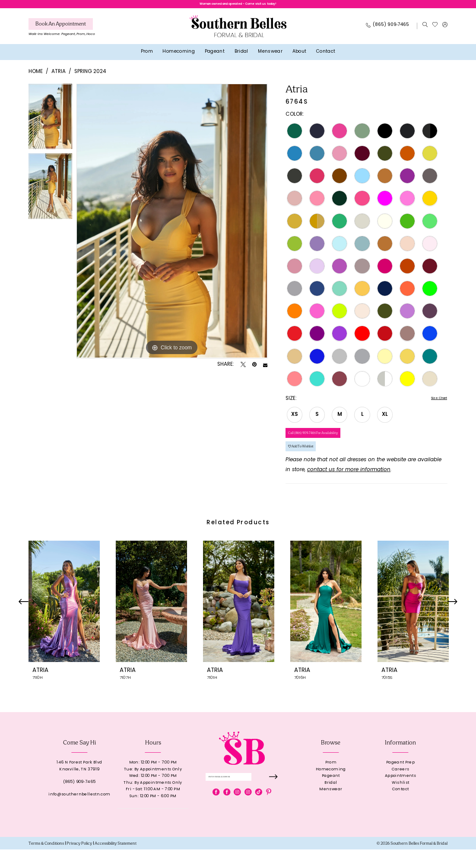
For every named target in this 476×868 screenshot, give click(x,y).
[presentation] (64, 620)
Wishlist (401, 801)
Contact (401, 808)
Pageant (331, 795)
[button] (445, 30)
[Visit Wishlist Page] (435, 30)
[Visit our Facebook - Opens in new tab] (216, 815)
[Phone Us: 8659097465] (388, 30)
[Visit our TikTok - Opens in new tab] (259, 815)
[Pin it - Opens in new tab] (254, 369)
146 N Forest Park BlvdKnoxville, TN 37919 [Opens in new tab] (79, 784)
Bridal (331, 801)
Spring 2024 (90, 76)
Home (36, 76)
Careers (401, 788)
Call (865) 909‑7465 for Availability (328, 443)
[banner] (238, 30)
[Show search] (425, 30)
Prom (331, 781)
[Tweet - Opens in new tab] (243, 369)
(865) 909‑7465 (79, 800)
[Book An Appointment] (61, 28)
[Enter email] (242, 797)
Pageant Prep (400, 781)
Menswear (331, 808)
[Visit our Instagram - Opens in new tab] (237, 815)
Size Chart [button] (434, 403)
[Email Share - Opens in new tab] (265, 369)
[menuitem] (62, 33)
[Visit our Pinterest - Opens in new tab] (269, 815)
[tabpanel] (50, 123)
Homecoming (331, 788)
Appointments (400, 795)
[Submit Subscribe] (272, 797)
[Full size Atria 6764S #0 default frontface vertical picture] (172, 225)
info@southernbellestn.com (79, 813)
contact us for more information (349, 488)
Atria (59, 76)
